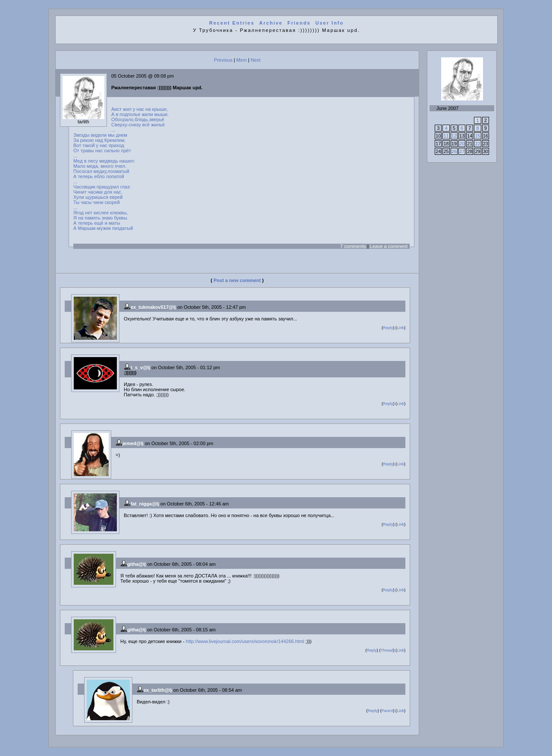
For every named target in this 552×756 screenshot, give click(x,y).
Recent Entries (232, 23)
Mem (241, 60)
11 (446, 136)
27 (462, 151)
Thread (387, 650)
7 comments (353, 246)
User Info (329, 23)
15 (477, 136)
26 (454, 151)
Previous (223, 60)
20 (462, 144)
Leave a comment (389, 246)
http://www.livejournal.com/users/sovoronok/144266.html (245, 641)
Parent (387, 711)
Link (400, 328)
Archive (271, 23)
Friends (299, 23)
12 (454, 136)
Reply (388, 328)
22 (477, 144)
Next (256, 60)
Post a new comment (237, 280)
